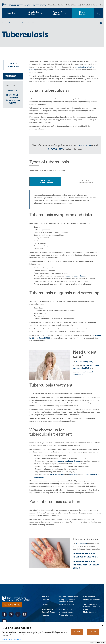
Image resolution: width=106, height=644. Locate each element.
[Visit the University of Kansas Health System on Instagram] (25, 615)
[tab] (45, 182)
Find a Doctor (82, 14)
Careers (96, 5)
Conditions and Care (17, 23)
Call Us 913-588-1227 (12, 605)
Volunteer (46, 615)
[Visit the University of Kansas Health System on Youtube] (4, 622)
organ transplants (57, 475)
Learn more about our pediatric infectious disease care (87, 565)
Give (101, 5)
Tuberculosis (11, 76)
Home (4, 23)
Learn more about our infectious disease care (85, 556)
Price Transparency (67, 605)
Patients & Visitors (58, 14)
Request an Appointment (14, 97)
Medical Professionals (92, 600)
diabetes (68, 276)
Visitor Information (67, 615)
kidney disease (80, 276)
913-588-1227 (11, 91)
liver (76, 475)
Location (11, 14)
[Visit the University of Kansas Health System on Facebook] (4, 615)
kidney (86, 475)
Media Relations (90, 613)
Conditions (32, 23)
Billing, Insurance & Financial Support (67, 601)
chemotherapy (60, 461)
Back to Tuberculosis (13, 65)
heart (71, 475)
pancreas (93, 475)
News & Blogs (47, 610)
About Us (45, 597)
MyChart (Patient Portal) (73, 5)
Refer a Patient (87, 5)
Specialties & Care (34, 14)
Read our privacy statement (12, 639)
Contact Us (46, 600)
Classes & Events (48, 613)
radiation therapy (73, 461)
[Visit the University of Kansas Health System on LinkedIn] (18, 615)
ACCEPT (77, 632)
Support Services (66, 613)
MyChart (12, 104)
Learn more (84, 146)
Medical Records (66, 610)
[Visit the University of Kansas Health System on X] (11, 615)
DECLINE (93, 632)
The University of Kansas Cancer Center (92, 606)
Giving (86, 610)
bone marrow (39, 478)
